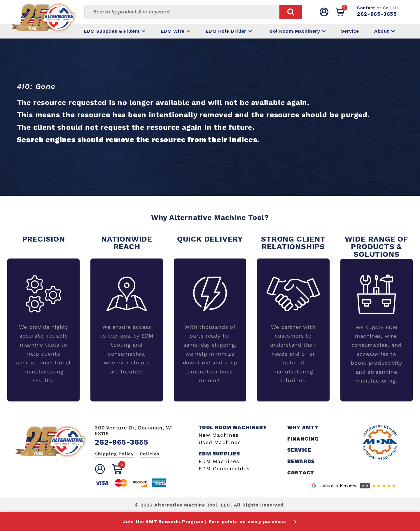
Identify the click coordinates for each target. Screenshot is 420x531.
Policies (150, 454)
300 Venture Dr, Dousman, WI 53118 (134, 431)
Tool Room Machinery (297, 31)
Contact (366, 8)
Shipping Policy (114, 454)
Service (350, 31)
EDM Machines (219, 461)
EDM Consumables (224, 469)
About (384, 31)
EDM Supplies (219, 454)
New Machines (219, 435)
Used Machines (220, 442)
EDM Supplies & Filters (114, 31)
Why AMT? (303, 428)
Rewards (301, 461)
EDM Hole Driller (229, 31)
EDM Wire (175, 31)
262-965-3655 (377, 14)
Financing (303, 439)
